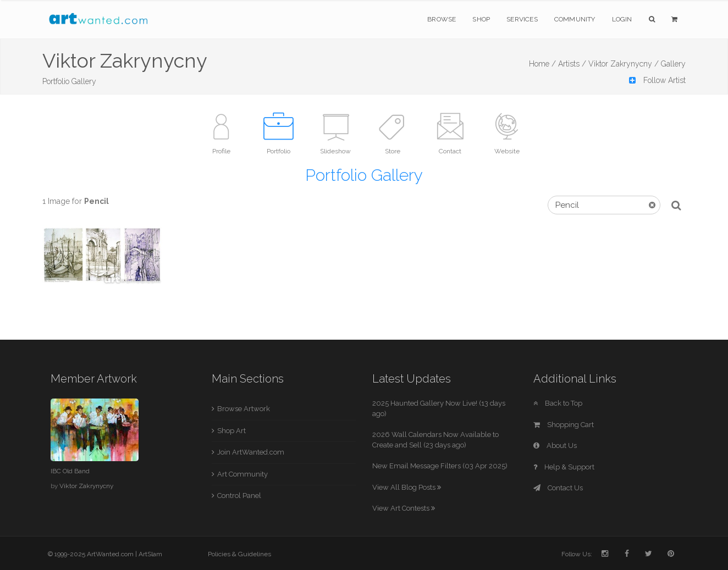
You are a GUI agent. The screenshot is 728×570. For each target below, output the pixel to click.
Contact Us (558, 488)
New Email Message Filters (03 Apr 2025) (440, 466)
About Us (555, 446)
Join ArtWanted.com (251, 452)
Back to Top (558, 403)
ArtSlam (150, 554)
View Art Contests (404, 508)
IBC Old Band (70, 471)
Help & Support (564, 467)
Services (522, 19)
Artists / (572, 64)
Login (622, 19)
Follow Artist (657, 80)
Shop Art (231, 431)
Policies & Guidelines (239, 554)
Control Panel (239, 496)
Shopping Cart (564, 425)
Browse (442, 19)
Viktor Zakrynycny (86, 486)
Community (575, 19)
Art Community (242, 474)
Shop (481, 19)
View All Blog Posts (407, 487)
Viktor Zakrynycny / (624, 64)
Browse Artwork (244, 409)
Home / (542, 64)
